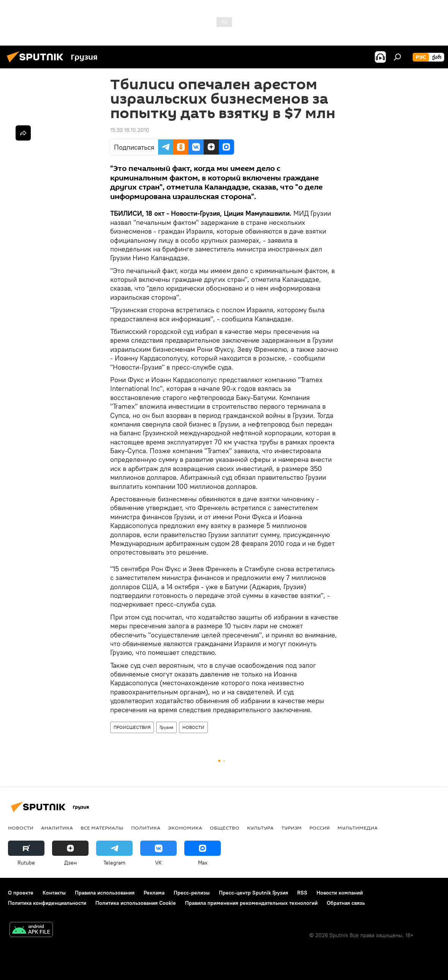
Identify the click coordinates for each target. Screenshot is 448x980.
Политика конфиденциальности (47, 903)
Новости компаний (340, 893)
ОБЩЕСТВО (225, 828)
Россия (320, 828)
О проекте (21, 893)
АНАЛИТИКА (57, 828)
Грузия (166, 727)
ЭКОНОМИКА (185, 828)
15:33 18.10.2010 (130, 130)
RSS (302, 893)
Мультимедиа (358, 828)
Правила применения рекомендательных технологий (251, 903)
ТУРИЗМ (291, 828)
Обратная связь (346, 903)
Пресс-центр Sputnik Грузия (253, 893)
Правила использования (105, 893)
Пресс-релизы (192, 893)
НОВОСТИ (193, 727)
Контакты (54, 893)
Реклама (154, 893)
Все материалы (102, 828)
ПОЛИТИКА (146, 828)
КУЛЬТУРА (260, 828)
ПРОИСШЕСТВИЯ (132, 727)
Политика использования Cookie (136, 903)
